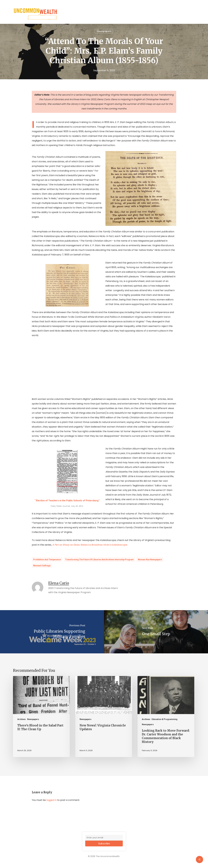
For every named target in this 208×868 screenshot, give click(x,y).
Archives (22, 719)
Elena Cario (59, 583)
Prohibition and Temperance (47, 560)
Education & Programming (165, 719)
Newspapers (33, 719)
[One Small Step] (156, 632)
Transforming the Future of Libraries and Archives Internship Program (99, 560)
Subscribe (104, 844)
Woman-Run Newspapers (150, 560)
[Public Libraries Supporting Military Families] (52, 632)
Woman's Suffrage (42, 566)
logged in (51, 800)
